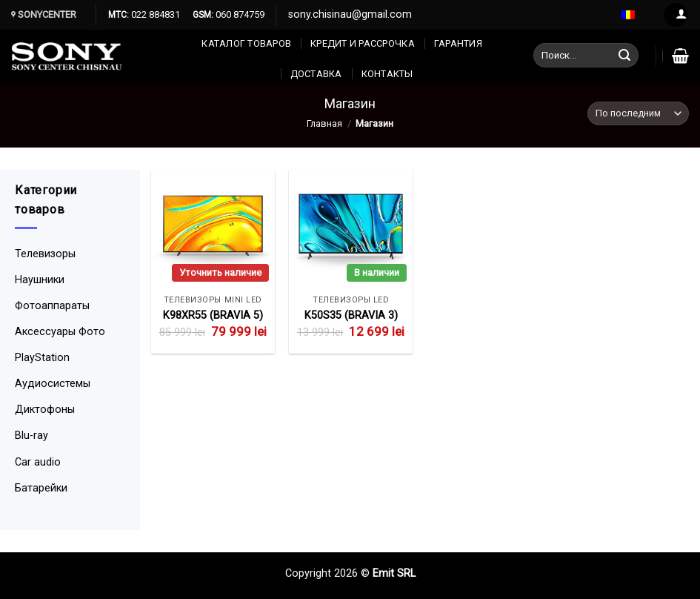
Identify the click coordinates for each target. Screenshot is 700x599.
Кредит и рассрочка (363, 43)
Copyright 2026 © (329, 573)
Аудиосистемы (53, 384)
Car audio (38, 462)
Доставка (316, 74)
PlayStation (42, 358)
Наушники (40, 280)
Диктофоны (45, 410)
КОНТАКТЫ (387, 74)
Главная (324, 123)
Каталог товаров (246, 43)
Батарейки (41, 488)
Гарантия (458, 43)
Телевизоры (45, 254)
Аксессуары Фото (60, 332)
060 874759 (239, 14)
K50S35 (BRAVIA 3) (351, 315)
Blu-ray (31, 436)
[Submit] (625, 56)
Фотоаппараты (52, 306)
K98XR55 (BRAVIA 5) (213, 315)
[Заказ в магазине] (638, 114)
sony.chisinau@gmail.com (350, 14)
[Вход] (676, 15)
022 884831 (154, 14)
